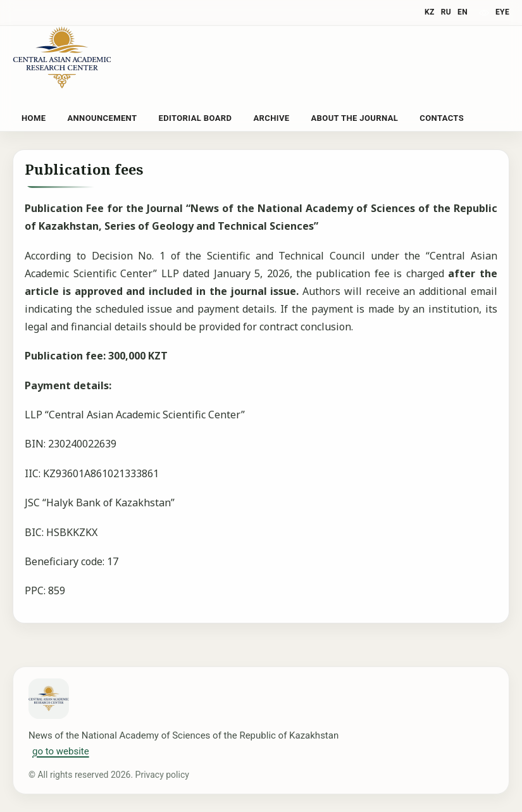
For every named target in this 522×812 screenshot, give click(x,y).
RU (446, 12)
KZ (430, 12)
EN (463, 12)
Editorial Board (195, 118)
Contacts (442, 118)
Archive (271, 118)
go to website (61, 751)
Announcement (102, 118)
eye (502, 12)
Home (34, 118)
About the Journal (354, 118)
